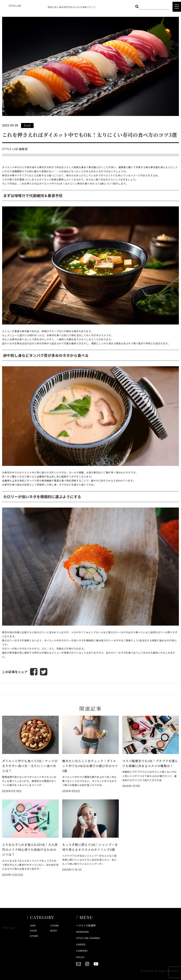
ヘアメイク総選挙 (86, 925)
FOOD (34, 931)
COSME (55, 925)
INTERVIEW (82, 932)
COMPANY (82, 951)
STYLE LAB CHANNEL (88, 938)
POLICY (80, 957)
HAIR (33, 925)
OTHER (34, 936)
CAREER (81, 944)
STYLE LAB (15, 6)
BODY (54, 931)
